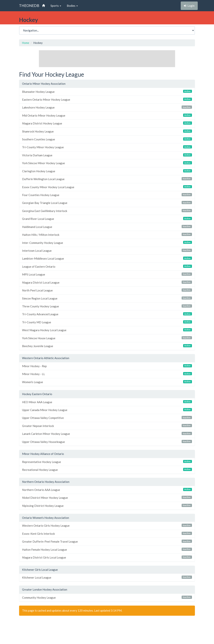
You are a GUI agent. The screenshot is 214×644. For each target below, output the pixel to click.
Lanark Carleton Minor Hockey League (107, 434)
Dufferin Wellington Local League (107, 179)
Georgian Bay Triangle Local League (107, 203)
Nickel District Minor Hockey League (107, 498)
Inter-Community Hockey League (107, 243)
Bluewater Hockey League (107, 92)
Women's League (107, 382)
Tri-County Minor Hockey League (107, 147)
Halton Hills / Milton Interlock (107, 235)
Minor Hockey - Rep (107, 366)
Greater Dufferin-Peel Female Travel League (107, 541)
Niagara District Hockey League (107, 123)
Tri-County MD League (107, 322)
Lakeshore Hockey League (107, 107)
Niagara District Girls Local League (107, 557)
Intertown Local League (107, 250)
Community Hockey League (107, 597)
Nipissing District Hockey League (107, 506)
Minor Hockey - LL (107, 374)
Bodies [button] (72, 6)
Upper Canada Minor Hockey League (107, 410)
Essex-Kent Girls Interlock (107, 534)
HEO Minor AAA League (107, 402)
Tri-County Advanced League (107, 314)
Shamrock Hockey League (107, 131)
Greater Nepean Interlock (107, 426)
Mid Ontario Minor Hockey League (107, 115)
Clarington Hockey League (107, 171)
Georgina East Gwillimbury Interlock (107, 211)
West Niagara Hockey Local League (107, 330)
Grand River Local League (107, 219)
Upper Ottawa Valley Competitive (107, 418)
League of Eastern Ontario (107, 266)
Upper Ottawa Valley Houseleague (107, 442)
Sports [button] (56, 6)
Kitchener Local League (107, 577)
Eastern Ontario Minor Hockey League (107, 99)
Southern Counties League (107, 139)
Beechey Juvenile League (107, 346)
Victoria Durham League (107, 155)
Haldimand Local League (107, 227)
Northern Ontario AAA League (107, 490)
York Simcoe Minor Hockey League (107, 163)
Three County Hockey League (107, 306)
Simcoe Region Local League (107, 298)
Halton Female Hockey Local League (107, 549)
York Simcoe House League (107, 338)
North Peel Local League (107, 290)
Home (26, 43)
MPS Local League (107, 274)
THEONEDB (29, 6)
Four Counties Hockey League (107, 195)
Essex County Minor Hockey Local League (107, 187)
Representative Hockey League (107, 462)
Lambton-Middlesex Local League (107, 258)
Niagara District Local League (107, 282)
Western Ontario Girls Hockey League (107, 525)
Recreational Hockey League (107, 470)
